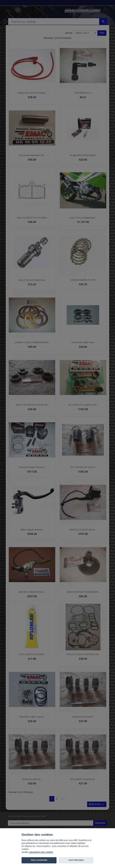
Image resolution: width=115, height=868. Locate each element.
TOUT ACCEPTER (39, 860)
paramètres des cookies (41, 852)
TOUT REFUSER (76, 860)
